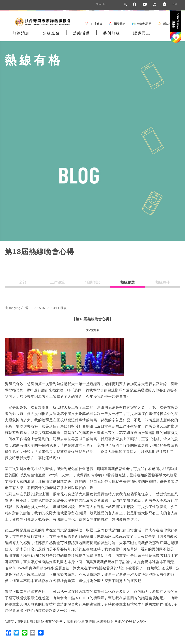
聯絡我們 (169, 24)
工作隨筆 (57, 285)
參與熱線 (96, 35)
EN (175, 4)
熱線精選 (128, 285)
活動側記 (92, 285)
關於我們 (120, 24)
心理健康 (96, 24)
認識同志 (122, 35)
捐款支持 (176, 21)
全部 (22, 285)
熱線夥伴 (163, 285)
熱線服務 (45, 35)
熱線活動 (71, 35)
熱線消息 (19, 35)
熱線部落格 (144, 24)
